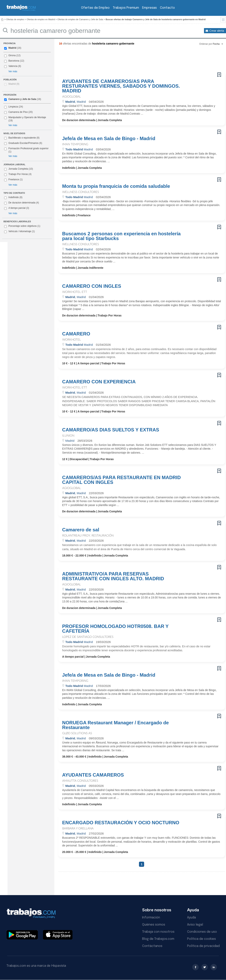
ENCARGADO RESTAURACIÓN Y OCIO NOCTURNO (121, 823)
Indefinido (13, 198)
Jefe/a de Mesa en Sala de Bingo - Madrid (109, 139)
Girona (12, 55)
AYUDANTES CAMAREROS (93, 775)
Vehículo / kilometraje (19, 232)
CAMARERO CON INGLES (92, 286)
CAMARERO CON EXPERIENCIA (99, 382)
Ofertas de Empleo (95, 8)
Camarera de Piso (18, 112)
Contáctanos (152, 946)
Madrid (12, 48)
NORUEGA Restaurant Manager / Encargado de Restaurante (116, 725)
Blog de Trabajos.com (158, 939)
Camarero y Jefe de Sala (22, 99)
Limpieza (13, 107)
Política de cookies (202, 939)
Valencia (13, 66)
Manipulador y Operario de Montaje (27, 117)
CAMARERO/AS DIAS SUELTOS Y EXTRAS (111, 430)
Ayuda (192, 918)
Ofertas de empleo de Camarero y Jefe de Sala (80, 19)
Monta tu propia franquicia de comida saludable (116, 186)
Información (151, 918)
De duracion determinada (22, 203)
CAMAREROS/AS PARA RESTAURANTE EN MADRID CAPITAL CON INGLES (122, 480)
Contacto (167, 8)
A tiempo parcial (17, 208)
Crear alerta (217, 31)
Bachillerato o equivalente (22, 138)
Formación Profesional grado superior (26, 150)
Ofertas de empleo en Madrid (41, 19)
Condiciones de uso (202, 932)
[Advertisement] (134, 60)
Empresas (149, 8)
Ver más (13, 71)
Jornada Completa (19, 169)
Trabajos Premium (126, 8)
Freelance (13, 180)
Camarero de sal (81, 530)
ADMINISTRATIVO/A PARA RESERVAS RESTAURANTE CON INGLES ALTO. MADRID (113, 576)
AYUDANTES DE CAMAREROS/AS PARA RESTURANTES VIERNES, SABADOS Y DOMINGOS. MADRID (121, 86)
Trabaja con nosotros (158, 932)
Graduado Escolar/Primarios (23, 143)
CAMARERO (76, 334)
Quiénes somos (154, 925)
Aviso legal (195, 925)
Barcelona (14, 61)
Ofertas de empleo (15, 19)
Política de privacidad (203, 946)
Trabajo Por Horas (18, 174)
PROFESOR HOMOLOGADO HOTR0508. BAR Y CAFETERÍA (115, 629)
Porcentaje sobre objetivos (22, 226)
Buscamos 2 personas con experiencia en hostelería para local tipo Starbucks (122, 236)
